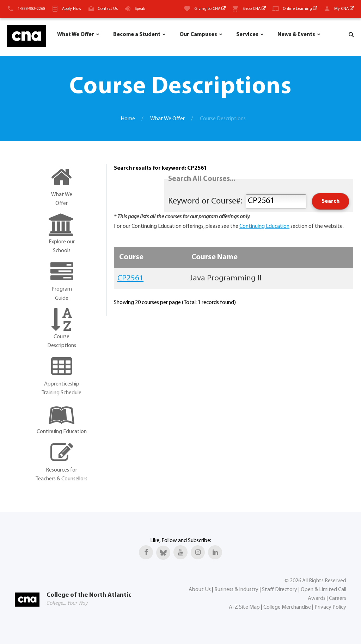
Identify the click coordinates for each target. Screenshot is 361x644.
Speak (140, 9)
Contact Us (108, 9)
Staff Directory (280, 590)
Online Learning (300, 9)
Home (128, 119)
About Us (200, 590)
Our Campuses (198, 35)
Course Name (215, 257)
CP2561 (130, 278)
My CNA (344, 9)
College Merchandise (287, 607)
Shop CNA (254, 9)
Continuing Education (264, 226)
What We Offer (76, 35)
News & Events (296, 35)
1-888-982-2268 (31, 9)
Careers (338, 599)
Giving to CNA (210, 9)
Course (131, 257)
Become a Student (137, 35)
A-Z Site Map (244, 607)
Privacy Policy (330, 607)
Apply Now (72, 9)
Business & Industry (236, 590)
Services (247, 35)
